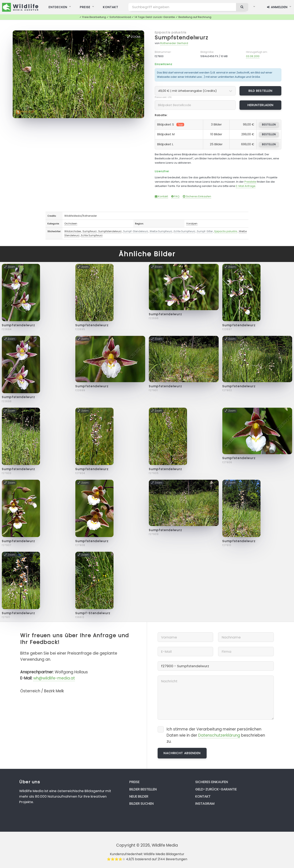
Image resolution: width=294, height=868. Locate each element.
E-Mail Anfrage (246, 186)
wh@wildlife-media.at (54, 678)
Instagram (205, 804)
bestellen (269, 125)
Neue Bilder (139, 796)
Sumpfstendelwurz (182, 38)
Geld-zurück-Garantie (216, 789)
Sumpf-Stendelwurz (136, 231)
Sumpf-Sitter (205, 231)
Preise (134, 782)
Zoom (134, 37)
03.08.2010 (253, 56)
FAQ (175, 196)
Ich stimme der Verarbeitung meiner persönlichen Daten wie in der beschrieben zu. (216, 735)
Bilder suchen (141, 804)
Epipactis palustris (171, 32)
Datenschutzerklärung (219, 735)
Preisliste (250, 182)
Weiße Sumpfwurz (161, 231)
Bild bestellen (261, 91)
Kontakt (161, 196)
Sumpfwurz (90, 231)
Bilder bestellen (143, 789)
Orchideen (71, 224)
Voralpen (192, 224)
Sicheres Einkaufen (197, 196)
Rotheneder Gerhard (174, 43)
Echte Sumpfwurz (184, 231)
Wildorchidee (73, 231)
